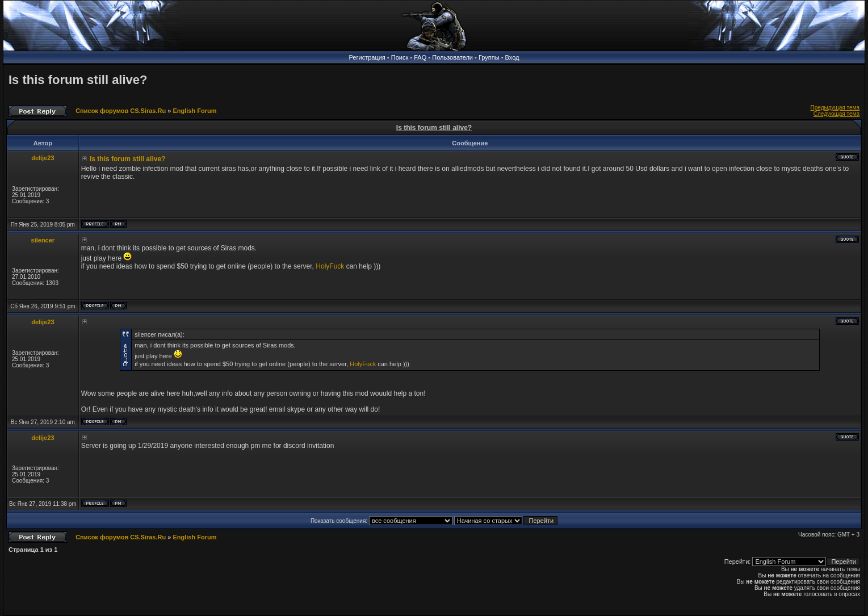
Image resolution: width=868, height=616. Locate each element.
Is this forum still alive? (78, 80)
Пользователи (452, 57)
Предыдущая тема (835, 108)
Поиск (400, 57)
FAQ (420, 57)
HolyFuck (330, 266)
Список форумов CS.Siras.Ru (121, 111)
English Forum (194, 111)
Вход (512, 57)
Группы (489, 57)
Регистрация (367, 57)
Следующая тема (836, 114)
